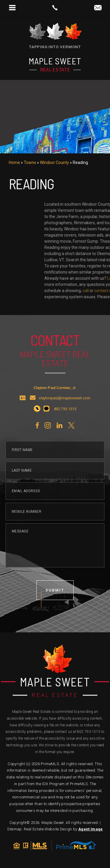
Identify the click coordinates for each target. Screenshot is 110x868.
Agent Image (91, 829)
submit (55, 603)
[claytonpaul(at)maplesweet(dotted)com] (98, 8)
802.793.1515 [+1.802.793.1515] (89, 732)
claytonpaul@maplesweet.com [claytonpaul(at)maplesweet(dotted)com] (65, 411)
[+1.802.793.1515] (37, 422)
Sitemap (14, 829)
